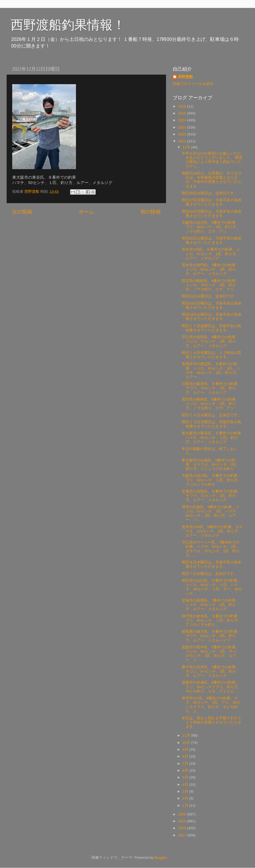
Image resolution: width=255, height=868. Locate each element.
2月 (186, 798)
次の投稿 (22, 212)
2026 (183, 106)
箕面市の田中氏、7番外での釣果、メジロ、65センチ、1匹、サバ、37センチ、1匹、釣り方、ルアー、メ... (211, 654)
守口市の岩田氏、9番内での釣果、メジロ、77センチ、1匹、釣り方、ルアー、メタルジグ (211, 341)
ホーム (86, 212)
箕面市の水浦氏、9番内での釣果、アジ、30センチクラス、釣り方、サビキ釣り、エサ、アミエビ (212, 687)
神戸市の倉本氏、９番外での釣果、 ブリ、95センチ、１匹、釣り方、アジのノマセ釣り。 (212, 620)
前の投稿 (151, 212)
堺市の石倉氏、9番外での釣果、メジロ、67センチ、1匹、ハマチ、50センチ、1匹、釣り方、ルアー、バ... (211, 514)
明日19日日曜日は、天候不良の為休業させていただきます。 (212, 305)
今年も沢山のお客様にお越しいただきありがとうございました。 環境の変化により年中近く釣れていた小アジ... (212, 160)
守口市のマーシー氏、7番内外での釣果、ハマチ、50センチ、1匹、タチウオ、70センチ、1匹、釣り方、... (211, 549)
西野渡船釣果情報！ (68, 25)
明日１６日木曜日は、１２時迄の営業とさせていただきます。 (211, 355)
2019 (183, 821)
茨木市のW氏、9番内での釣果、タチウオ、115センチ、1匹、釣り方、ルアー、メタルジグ (212, 531)
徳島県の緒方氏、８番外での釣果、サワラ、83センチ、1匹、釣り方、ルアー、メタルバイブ (211, 636)
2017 (183, 835)
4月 (186, 784)
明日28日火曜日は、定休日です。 (210, 193)
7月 (186, 764)
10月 (187, 743)
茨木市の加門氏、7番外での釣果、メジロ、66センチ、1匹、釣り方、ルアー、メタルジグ (211, 269)
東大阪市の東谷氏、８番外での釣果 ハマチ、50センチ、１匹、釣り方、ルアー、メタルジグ (211, 437)
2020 (183, 814)
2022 (183, 134)
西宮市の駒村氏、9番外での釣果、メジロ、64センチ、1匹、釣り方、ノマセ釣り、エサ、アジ (211, 404)
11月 (187, 735)
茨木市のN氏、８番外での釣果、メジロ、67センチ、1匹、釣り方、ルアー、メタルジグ (211, 254)
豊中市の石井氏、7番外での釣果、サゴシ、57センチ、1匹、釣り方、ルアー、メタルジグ (211, 671)
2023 (183, 127)
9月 (186, 749)
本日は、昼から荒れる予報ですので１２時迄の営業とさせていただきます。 (212, 722)
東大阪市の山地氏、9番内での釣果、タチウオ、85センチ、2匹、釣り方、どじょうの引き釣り (211, 465)
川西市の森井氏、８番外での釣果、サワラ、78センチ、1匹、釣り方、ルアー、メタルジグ (211, 388)
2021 (183, 141)
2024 (183, 120)
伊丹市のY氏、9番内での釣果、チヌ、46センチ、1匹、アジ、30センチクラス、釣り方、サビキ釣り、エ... (211, 705)
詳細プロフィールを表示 (193, 84)
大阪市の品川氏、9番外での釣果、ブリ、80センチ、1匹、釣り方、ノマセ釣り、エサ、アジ (211, 227)
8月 (186, 756)
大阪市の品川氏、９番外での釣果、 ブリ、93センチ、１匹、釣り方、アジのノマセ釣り (212, 480)
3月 (186, 791)
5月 (186, 777)
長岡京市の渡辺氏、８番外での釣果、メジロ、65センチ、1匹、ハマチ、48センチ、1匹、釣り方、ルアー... (211, 370)
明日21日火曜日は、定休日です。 (210, 296)
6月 (186, 770)
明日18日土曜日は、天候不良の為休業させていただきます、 (212, 317)
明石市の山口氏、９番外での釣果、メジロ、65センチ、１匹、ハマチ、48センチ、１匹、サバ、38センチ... (212, 587)
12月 (187, 147)
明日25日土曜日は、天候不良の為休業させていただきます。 (212, 240)
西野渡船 (185, 77)
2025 (183, 113)
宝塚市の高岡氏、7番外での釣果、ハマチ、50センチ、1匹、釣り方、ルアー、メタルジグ (211, 605)
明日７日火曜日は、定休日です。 (210, 574)
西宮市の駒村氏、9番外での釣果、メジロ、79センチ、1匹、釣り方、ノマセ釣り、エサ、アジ (211, 285)
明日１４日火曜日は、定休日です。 (211, 415)
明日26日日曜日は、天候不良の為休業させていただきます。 (212, 214)
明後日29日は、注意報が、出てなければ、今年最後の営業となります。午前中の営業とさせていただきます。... (212, 180)
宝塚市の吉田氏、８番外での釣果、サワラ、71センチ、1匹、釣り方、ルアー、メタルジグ (211, 496)
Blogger (160, 858)
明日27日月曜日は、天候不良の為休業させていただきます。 (212, 202)
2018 (183, 828)
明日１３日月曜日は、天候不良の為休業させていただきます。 (211, 424)
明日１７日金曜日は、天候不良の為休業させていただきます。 (211, 328)
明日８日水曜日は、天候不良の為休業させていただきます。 (211, 564)
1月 (186, 805)
